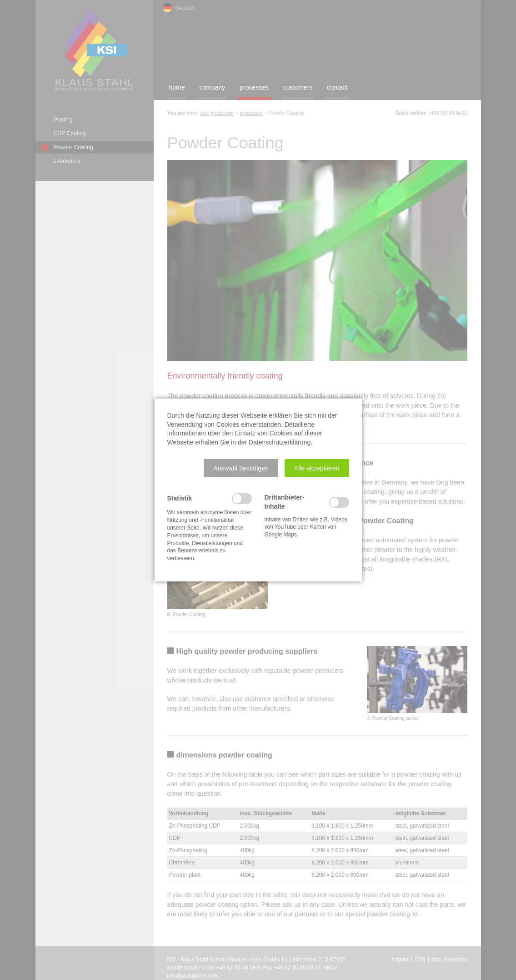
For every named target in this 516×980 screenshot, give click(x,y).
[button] (241, 468)
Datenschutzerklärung (280, 442)
